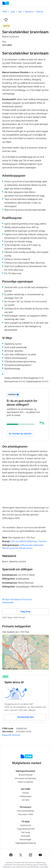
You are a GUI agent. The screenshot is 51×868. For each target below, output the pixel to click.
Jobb (13, 12)
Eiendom (42, 541)
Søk (20, 12)
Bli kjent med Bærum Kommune (17, 599)
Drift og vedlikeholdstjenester (24, 541)
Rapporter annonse (11, 735)
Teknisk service (26, 548)
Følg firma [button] (26, 612)
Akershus (29, 12)
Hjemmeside (8, 602)
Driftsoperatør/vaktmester (32, 545)
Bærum (40, 12)
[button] (6, 20)
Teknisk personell (10, 548)
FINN (5, 12)
